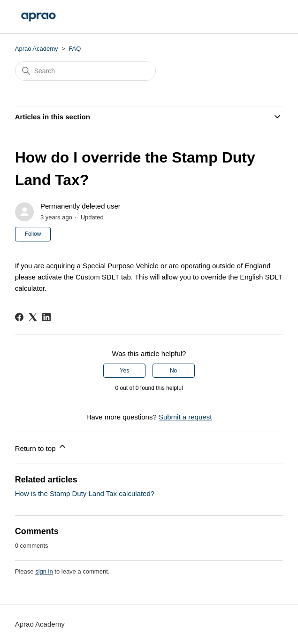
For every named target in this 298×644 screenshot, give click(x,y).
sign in (44, 571)
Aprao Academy (37, 49)
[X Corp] (33, 317)
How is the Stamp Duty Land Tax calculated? (85, 493)
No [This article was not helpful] (173, 371)
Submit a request (185, 417)
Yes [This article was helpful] (125, 371)
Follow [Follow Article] (33, 234)
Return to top (41, 447)
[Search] (85, 71)
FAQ (75, 49)
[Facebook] (19, 317)
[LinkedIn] (46, 317)
